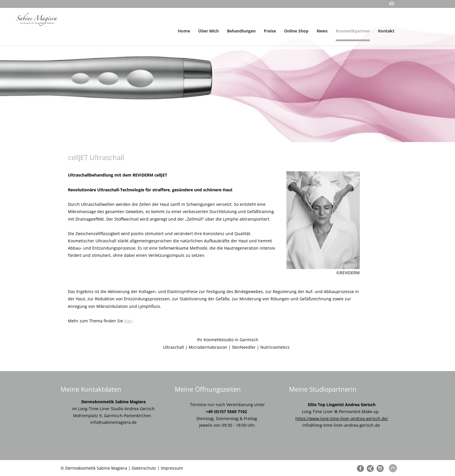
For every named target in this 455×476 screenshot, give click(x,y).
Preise (270, 31)
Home (184, 31)
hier (128, 321)
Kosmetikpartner (353, 31)
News (322, 31)
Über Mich (208, 31)
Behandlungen (241, 31)
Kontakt (386, 31)
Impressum (172, 468)
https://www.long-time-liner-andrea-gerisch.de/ (342, 418)
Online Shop (296, 31)
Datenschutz (144, 468)
